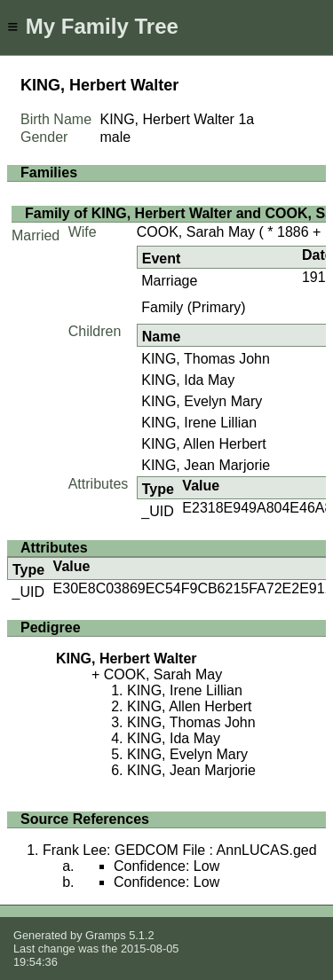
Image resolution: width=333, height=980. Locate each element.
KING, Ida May (188, 380)
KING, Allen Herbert (204, 444)
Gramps (106, 935)
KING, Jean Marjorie (206, 465)
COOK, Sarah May (196, 232)
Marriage (169, 281)
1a (246, 119)
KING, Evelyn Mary (202, 401)
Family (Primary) (193, 307)
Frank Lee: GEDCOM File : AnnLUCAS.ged (180, 850)
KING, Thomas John (206, 359)
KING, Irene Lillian (199, 423)
